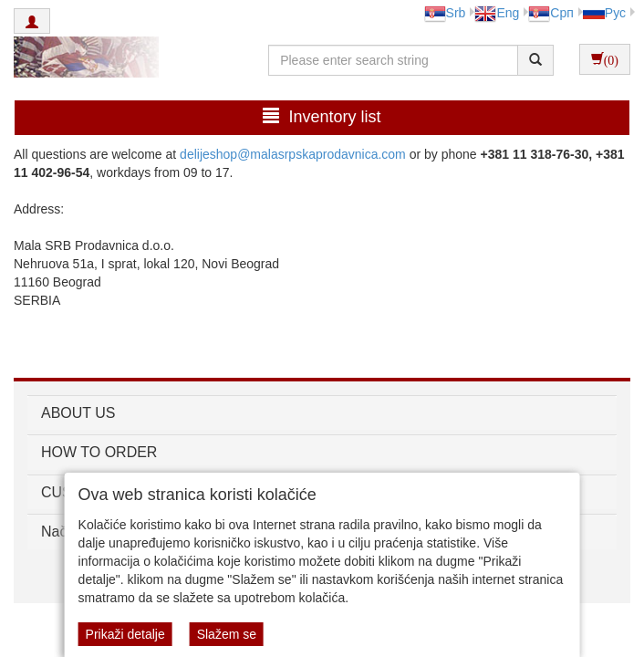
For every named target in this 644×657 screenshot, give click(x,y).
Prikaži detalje (125, 634)
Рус (604, 13)
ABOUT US (78, 413)
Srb (445, 13)
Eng (497, 13)
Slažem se (227, 634)
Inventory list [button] (322, 116)
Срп (551, 13)
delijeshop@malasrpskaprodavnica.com (293, 154)
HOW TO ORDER (99, 452)
